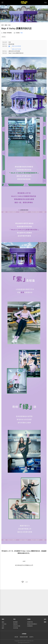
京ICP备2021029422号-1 (24, 643)
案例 (6, 25)
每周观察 (15, 622)
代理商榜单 (30, 626)
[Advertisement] (24, 602)
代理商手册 (30, 622)
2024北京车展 (17, 626)
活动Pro (31, 637)
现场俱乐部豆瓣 (24, 637)
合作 (45, 619)
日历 (3, 626)
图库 (3, 628)
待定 (9, 25)
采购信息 (15, 624)
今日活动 (4, 624)
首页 (2, 25)
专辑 (14, 619)
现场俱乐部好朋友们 (32, 624)
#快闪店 (4, 37)
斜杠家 (16, 637)
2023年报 (16, 628)
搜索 (45, 622)
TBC (22, 33)
